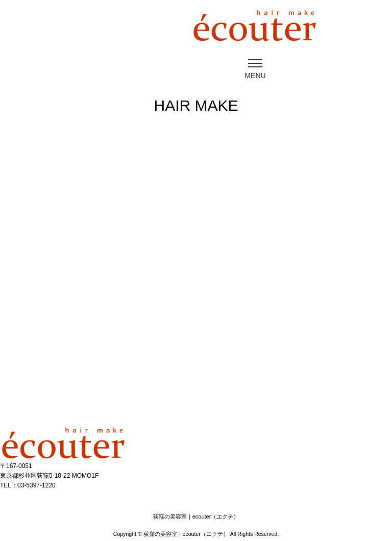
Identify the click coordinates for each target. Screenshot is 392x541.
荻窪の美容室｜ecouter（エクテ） (186, 534)
